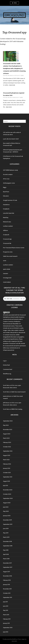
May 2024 (6, 425)
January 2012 (6, 585)
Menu (15, 3)
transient (6, 273)
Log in (5, 361)
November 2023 (8, 430)
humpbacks (6, 209)
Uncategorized (7, 278)
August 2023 (7, 434)
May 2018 (6, 550)
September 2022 (8, 451)
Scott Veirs (20, 76)
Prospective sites (8, 252)
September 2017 (8, 567)
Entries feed (6, 365)
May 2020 (6, 511)
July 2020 (6, 507)
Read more (12, 85)
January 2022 (7, 468)
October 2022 (7, 447)
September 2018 (8, 546)
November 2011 (7, 589)
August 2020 (7, 503)
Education (6, 196)
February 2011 (7, 619)
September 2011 (8, 597)
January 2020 (7, 516)
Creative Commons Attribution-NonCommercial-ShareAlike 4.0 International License (12, 324)
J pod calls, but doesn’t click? (11, 139)
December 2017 (7, 563)
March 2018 (6, 559)
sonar (5, 261)
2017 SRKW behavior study (10, 170)
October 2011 (7, 593)
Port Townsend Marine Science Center (14, 248)
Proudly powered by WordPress (10, 639)
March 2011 (6, 615)
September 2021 (8, 477)
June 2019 (6, 529)
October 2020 (7, 494)
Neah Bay (6, 218)
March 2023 (6, 438)
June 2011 (6, 606)
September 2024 (8, 421)
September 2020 (8, 498)
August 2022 (7, 455)
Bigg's (5, 187)
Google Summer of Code (10, 200)
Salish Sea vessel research (10, 256)
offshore (5, 230)
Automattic (14, 641)
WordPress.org (7, 374)
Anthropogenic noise (9, 183)
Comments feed (8, 369)
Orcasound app (7, 239)
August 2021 (6, 481)
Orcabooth (6, 235)
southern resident (8, 265)
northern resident (8, 226)
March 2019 (6, 537)
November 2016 (7, 576)
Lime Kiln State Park (9, 213)
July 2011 (5, 602)
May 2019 (6, 533)
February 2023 (7, 442)
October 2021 (7, 473)
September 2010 (8, 628)
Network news (7, 222)
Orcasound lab (7, 243)
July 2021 (5, 485)
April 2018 (6, 554)
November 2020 (8, 490)
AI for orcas (6, 179)
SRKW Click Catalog (17, 409)
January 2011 (6, 623)
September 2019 (8, 524)
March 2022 (6, 460)
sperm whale (7, 269)
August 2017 (6, 572)
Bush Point (6, 192)
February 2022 (7, 464)
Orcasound (14, 15)
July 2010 (6, 632)
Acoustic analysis (8, 174)
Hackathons (6, 205)
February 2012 (7, 580)
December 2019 (7, 520)
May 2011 (6, 610)
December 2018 (7, 541)
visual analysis (7, 282)
